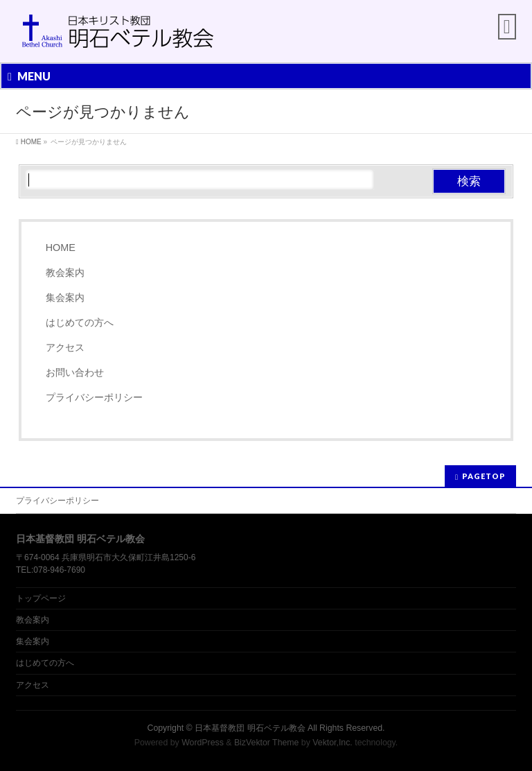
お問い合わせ (75, 372)
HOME (61, 248)
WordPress (203, 743)
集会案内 (65, 297)
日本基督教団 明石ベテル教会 (250, 728)
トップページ (41, 598)
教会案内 (65, 272)
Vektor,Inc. (332, 743)
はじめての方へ (80, 322)
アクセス (65, 347)
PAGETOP (484, 476)
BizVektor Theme (267, 743)
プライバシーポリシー (94, 397)
